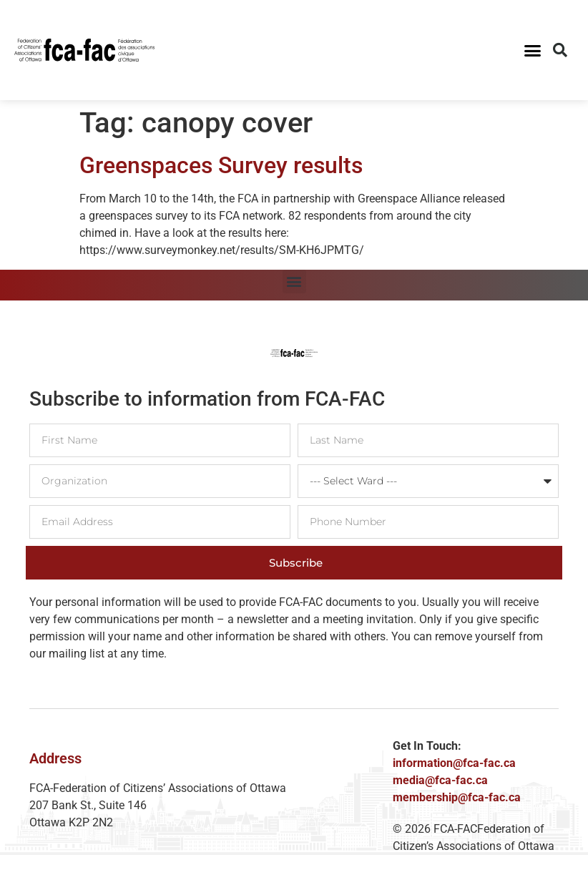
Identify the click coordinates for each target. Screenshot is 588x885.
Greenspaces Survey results (221, 165)
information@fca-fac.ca (454, 763)
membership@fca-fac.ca (457, 797)
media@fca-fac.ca (440, 780)
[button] (532, 50)
